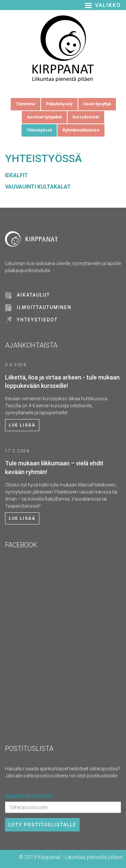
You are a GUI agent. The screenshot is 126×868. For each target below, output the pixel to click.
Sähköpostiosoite (29, 797)
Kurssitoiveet (86, 117)
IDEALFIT (16, 175)
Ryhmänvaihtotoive (81, 130)
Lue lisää (22, 425)
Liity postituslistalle (42, 825)
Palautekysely (59, 104)
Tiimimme (26, 104)
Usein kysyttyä (97, 104)
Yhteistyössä (39, 130)
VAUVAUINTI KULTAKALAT (38, 187)
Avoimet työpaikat (44, 117)
